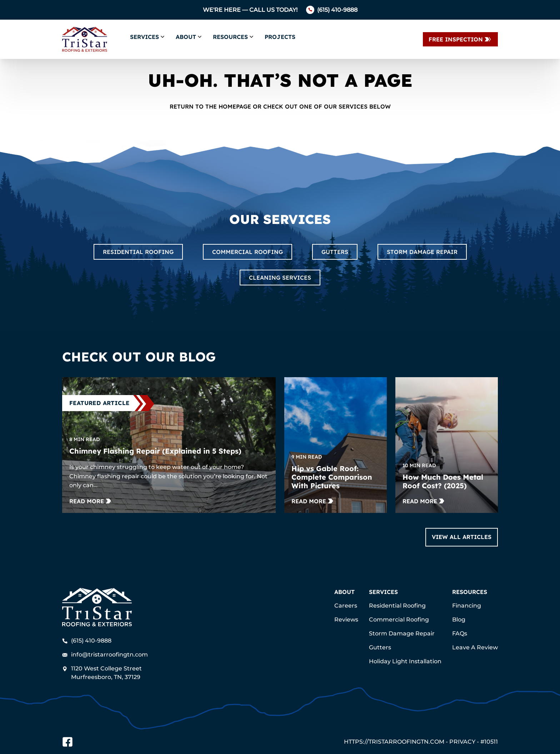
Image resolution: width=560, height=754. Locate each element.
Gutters (380, 647)
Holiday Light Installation (405, 661)
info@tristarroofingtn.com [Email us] (105, 655)
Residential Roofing (397, 606)
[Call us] (332, 10)
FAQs (460, 633)
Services (144, 37)
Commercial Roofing (399, 620)
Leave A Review (475, 647)
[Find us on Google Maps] (107, 673)
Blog (459, 620)
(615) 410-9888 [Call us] (87, 641)
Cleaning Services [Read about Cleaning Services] (280, 278)
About (186, 37)
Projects (280, 37)
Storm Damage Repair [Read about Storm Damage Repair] (422, 252)
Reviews (346, 620)
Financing (467, 606)
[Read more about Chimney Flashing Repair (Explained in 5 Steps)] (90, 501)
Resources (230, 37)
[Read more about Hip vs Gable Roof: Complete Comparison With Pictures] (312, 501)
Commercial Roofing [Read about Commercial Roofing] (247, 252)
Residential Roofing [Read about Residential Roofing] (138, 252)
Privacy (462, 742)
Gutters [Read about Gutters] (335, 252)
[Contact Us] (460, 39)
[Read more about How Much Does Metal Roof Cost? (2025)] (423, 501)
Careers (346, 606)
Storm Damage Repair (402, 633)
